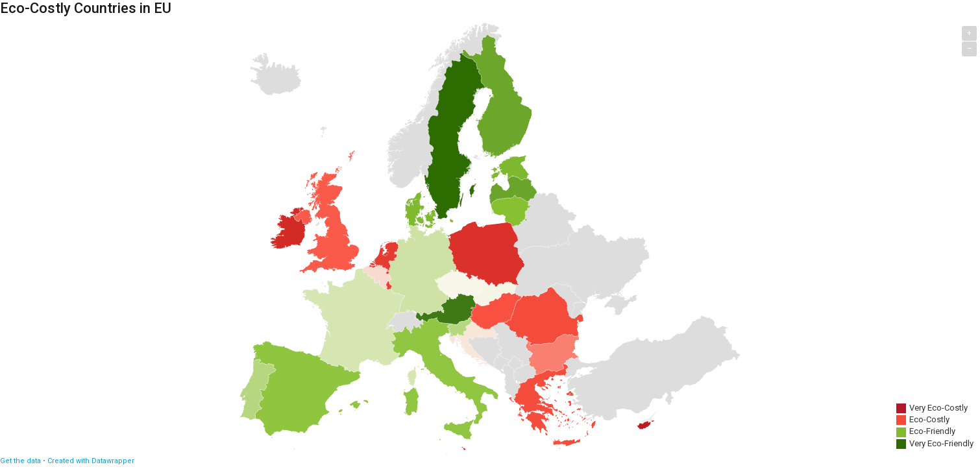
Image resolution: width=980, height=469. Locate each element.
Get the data (20, 461)
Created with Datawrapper (91, 461)
